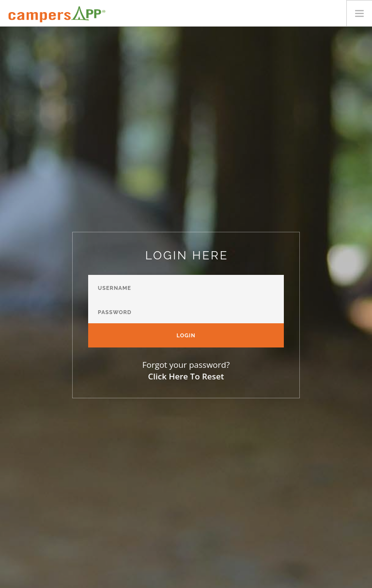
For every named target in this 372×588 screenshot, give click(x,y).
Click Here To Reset (186, 376)
